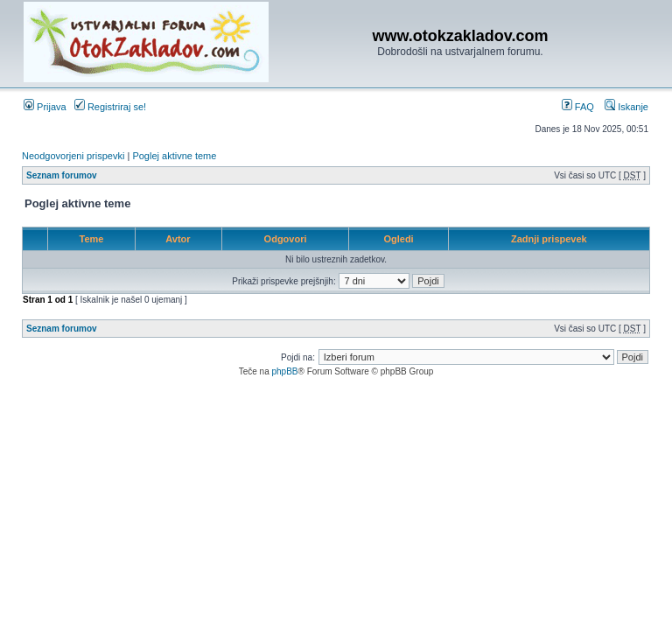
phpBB (284, 371)
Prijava (45, 107)
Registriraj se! (110, 107)
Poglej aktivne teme (174, 156)
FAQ (578, 107)
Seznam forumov (62, 175)
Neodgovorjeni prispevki (73, 156)
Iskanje (626, 107)
